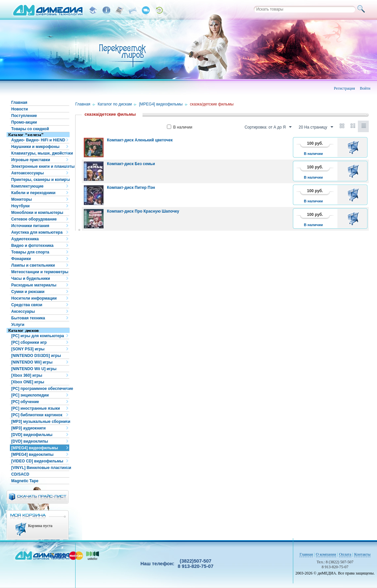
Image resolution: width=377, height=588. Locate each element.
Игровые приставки (31, 160)
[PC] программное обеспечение (40, 389)
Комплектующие (27, 186)
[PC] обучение (25, 402)
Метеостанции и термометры (40, 272)
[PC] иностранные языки (36, 408)
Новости (19, 109)
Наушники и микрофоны (35, 147)
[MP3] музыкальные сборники (40, 422)
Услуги (18, 325)
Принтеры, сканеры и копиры (40, 180)
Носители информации (34, 298)
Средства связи (27, 305)
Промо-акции (24, 122)
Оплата (345, 554)
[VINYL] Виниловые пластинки (40, 468)
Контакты (362, 554)
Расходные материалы (34, 285)
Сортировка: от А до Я (268, 127)
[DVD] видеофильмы (32, 435)
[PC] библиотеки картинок (37, 415)
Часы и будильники (31, 279)
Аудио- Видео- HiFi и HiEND (38, 140)
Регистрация (344, 88)
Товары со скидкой (30, 129)
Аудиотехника (25, 239)
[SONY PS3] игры (28, 349)
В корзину (354, 147)
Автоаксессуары (28, 173)
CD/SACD (20, 474)
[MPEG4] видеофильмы (35, 448)
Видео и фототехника (32, 246)
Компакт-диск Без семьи (131, 164)
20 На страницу (316, 127)
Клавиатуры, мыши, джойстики (40, 153)
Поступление (24, 116)
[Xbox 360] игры (27, 375)
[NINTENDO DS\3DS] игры (36, 356)
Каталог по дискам (115, 104)
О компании (326, 554)
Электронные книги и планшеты (40, 166)
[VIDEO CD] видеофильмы (37, 461)
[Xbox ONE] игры (28, 382)
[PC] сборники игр (29, 342)
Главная (19, 103)
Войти (365, 88)
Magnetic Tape (25, 481)
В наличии (180, 127)
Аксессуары (23, 311)
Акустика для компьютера (37, 232)
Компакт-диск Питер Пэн (131, 188)
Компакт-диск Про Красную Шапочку (143, 211)
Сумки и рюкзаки (28, 292)
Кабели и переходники (33, 193)
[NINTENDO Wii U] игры (34, 369)
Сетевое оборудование (34, 219)
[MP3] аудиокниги (28, 428)
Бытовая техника (28, 318)
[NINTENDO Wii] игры (32, 362)
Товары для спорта (30, 252)
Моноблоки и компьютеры (37, 213)
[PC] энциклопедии (30, 395)
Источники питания (30, 226)
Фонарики (21, 259)
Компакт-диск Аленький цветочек (140, 140)
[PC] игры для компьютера (38, 336)
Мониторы (22, 199)
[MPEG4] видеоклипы (32, 455)
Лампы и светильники (33, 265)
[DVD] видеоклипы (30, 441)
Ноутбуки (20, 206)
